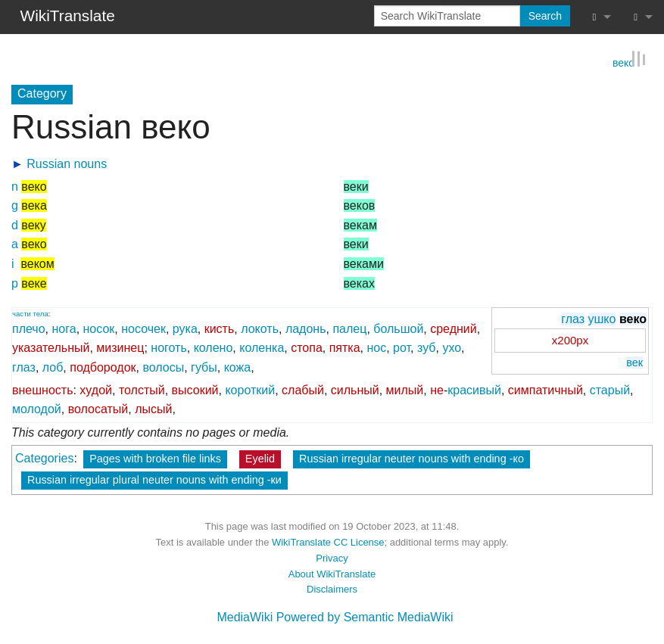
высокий (195, 389)
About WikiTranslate (332, 572)
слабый (303, 389)
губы (204, 367)
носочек (143, 328)
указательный (51, 347)
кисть (220, 328)
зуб (427, 347)
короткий (250, 389)
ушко (602, 317)
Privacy (332, 557)
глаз (573, 317)
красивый (474, 389)
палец (349, 328)
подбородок (103, 367)
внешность (42, 389)
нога (64, 328)
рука (185, 328)
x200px (570, 339)
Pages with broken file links (155, 458)
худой (96, 389)
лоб (53, 367)
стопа (307, 347)
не (437, 389)
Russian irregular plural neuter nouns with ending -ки (154, 479)
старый (610, 389)
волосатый (98, 408)
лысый (153, 408)
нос (376, 347)
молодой (37, 408)
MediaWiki (245, 616)
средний (454, 328)
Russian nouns (67, 163)
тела (41, 312)
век (634, 362)
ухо (452, 347)
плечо (29, 328)
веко (623, 61)
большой (398, 328)
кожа (238, 367)
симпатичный (546, 389)
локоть (260, 328)
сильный (355, 389)
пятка (345, 347)
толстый (142, 389)
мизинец (120, 347)
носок (99, 328)
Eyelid (260, 458)
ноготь (168, 347)
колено (214, 347)
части (22, 312)
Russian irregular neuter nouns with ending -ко (411, 458)
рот (402, 347)
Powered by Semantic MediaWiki (365, 616)
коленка (262, 347)
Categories (44, 457)
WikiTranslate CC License (328, 541)
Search (545, 16)
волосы (163, 367)
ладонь (306, 328)
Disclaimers (332, 588)
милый (405, 389)
